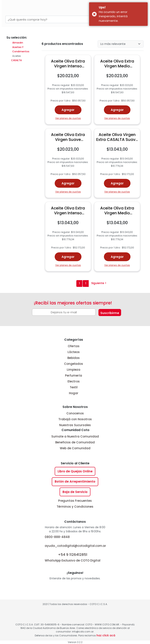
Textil (74, 387)
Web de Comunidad (75, 448)
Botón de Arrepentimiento (75, 481)
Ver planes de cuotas (68, 118)
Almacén (18, 43)
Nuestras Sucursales (75, 425)
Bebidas (74, 358)
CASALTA (16, 60)
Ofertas (74, 346)
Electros (74, 381)
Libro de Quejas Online (75, 471)
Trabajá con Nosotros (75, 419)
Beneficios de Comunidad (75, 442)
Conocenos (75, 413)
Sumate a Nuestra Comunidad (75, 436)
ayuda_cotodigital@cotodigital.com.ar (75, 546)
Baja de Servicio (75, 492)
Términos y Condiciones (75, 507)
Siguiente (99, 283)
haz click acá (106, 635)
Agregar (68, 110)
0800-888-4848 (57, 537)
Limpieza (74, 370)
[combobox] (57, 19)
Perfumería (74, 375)
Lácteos (74, 352)
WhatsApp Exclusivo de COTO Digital (73, 557)
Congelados (74, 364)
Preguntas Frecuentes (75, 501)
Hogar (74, 393)
